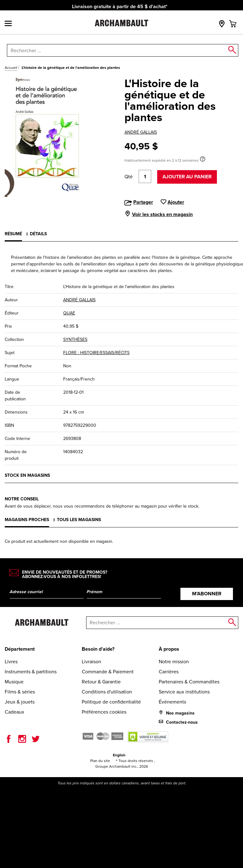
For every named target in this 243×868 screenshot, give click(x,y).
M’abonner (207, 594)
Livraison (91, 662)
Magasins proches (27, 520)
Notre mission (174, 662)
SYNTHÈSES (75, 339)
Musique (14, 682)
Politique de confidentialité (111, 702)
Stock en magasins (27, 475)
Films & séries (20, 692)
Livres (11, 662)
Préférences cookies (104, 712)
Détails (38, 234)
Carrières (169, 672)
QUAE (69, 313)
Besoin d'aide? (98, 649)
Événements (172, 702)
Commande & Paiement (108, 672)
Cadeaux (14, 712)
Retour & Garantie (101, 682)
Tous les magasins (79, 520)
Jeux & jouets (20, 702)
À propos (169, 649)
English (119, 755)
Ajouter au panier (187, 177)
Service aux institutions (184, 692)
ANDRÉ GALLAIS (141, 132)
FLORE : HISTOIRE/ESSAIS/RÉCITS (96, 353)
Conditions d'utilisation (107, 692)
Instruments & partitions (31, 672)
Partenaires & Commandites (189, 682)
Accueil (11, 68)
